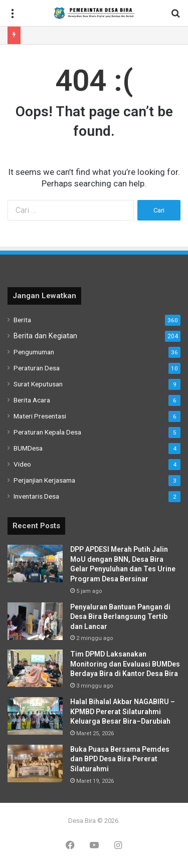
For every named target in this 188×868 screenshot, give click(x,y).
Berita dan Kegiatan (45, 336)
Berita (22, 320)
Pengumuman (34, 352)
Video (22, 464)
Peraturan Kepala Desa (47, 432)
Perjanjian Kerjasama (44, 480)
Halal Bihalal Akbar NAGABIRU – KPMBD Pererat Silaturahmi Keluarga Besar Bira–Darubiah (123, 711)
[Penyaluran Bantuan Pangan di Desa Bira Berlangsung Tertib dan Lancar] (35, 621)
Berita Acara (32, 400)
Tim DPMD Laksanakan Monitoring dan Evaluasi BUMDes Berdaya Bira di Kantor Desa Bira (125, 664)
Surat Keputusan (38, 384)
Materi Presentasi (40, 416)
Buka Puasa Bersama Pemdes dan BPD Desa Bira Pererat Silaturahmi (120, 759)
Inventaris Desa (36, 496)
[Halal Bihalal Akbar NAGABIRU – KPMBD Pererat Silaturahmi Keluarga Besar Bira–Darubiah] (35, 716)
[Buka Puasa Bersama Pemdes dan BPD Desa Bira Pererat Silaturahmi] (35, 764)
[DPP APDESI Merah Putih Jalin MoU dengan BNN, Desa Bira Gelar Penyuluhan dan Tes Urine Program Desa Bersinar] (35, 564)
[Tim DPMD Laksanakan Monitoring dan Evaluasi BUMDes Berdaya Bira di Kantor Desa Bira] (35, 668)
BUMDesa (28, 448)
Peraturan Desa (37, 368)
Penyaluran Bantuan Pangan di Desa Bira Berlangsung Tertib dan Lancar (120, 617)
